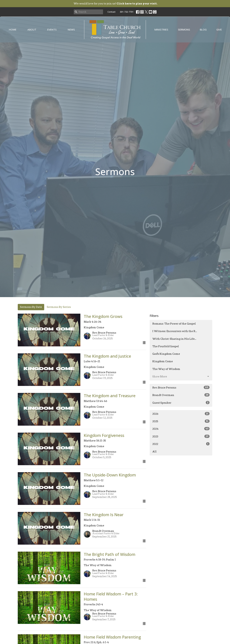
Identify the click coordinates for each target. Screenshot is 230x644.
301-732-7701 (127, 12)
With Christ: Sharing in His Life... (174, 339)
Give (219, 29)
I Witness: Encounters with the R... (175, 331)
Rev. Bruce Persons (181, 387)
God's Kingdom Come (166, 354)
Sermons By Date (31, 307)
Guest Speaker (181, 403)
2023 (181, 436)
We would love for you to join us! (115, 4)
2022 (181, 444)
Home (13, 29)
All (154, 452)
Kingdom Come (163, 361)
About (32, 29)
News (71, 29)
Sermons (184, 29)
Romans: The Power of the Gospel (174, 324)
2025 (181, 421)
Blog (203, 29)
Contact (112, 12)
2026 (181, 414)
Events (52, 29)
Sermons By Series (59, 307)
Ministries (161, 29)
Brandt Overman (181, 395)
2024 (181, 429)
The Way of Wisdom (166, 369)
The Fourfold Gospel (166, 346)
